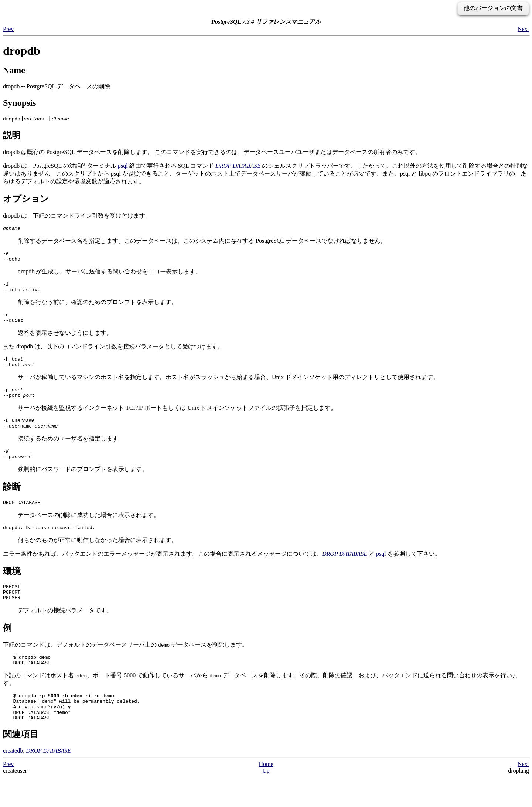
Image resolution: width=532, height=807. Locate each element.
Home (266, 794)
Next (523, 29)
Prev (8, 29)
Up (266, 801)
